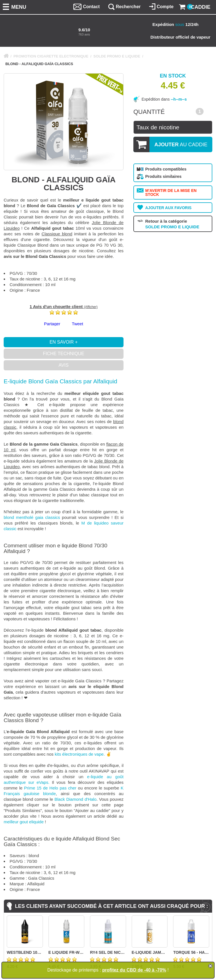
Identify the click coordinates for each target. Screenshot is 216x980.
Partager (52, 324)
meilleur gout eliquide (24, 822)
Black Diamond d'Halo (75, 799)
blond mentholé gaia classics (32, 517)
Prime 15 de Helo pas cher (50, 788)
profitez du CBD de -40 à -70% (134, 970)
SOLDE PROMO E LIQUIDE (117, 56)
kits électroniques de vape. (80, 754)
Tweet (78, 324)
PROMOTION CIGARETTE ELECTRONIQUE (51, 56)
